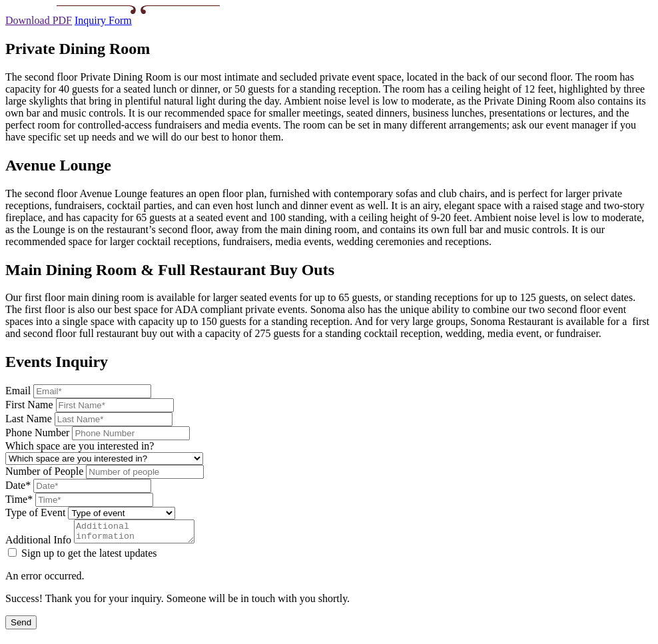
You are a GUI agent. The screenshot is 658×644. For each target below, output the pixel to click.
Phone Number (37, 433)
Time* (19, 499)
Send (21, 626)
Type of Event (35, 512)
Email (18, 391)
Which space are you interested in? (80, 446)
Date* (18, 485)
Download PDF (39, 20)
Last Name (29, 419)
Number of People (44, 471)
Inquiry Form (103, 20)
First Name (29, 405)
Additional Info (38, 544)
